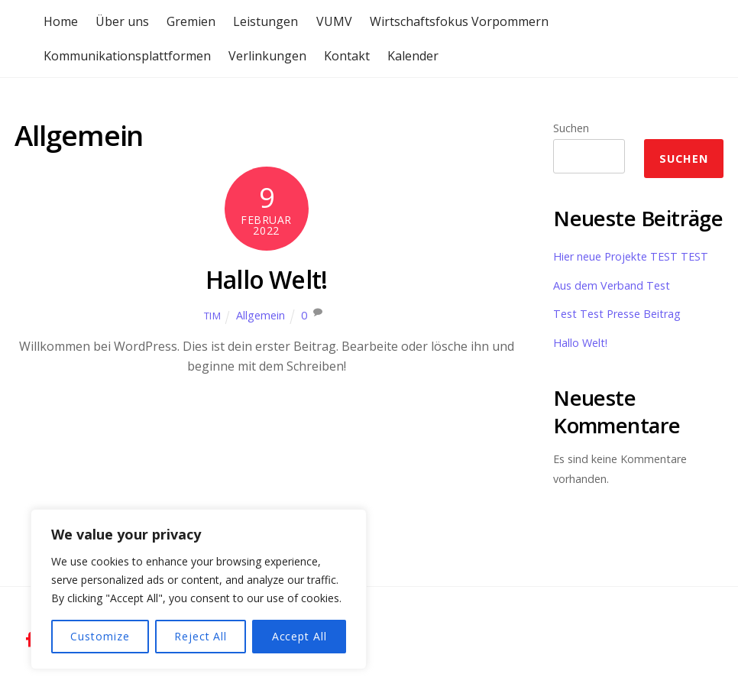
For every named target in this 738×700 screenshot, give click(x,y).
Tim (213, 316)
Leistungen (265, 21)
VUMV (334, 21)
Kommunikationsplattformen (127, 56)
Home (61, 21)
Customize (100, 636)
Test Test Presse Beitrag (617, 314)
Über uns (122, 21)
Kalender (413, 56)
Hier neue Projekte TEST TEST (631, 256)
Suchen (571, 128)
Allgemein (261, 315)
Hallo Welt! (266, 279)
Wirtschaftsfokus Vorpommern (459, 21)
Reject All (201, 636)
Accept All (299, 636)
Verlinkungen (267, 56)
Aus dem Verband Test (612, 285)
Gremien (191, 21)
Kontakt (347, 56)
